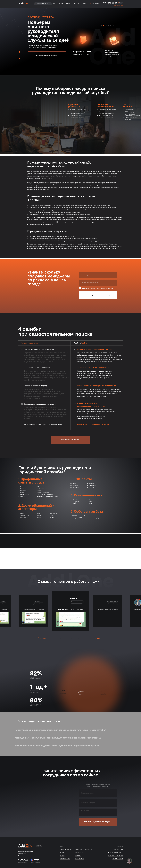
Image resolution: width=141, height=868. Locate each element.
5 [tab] (75, 639)
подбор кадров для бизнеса (84, 849)
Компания (78, 855)
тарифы (62, 852)
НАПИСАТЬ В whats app (116, 852)
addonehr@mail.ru (117, 859)
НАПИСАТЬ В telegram (116, 855)
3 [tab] (68, 639)
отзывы (62, 855)
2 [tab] (65, 639)
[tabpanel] (82, 42)
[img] (19, 58)
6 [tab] (79, 639)
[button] (118, 5)
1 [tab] (61, 639)
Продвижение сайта (23, 863)
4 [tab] (72, 639)
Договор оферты (22, 854)
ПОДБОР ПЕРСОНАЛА (66, 849)
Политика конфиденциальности (26, 851)
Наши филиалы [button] (80, 858)
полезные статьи (65, 858)
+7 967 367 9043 (118, 849)
